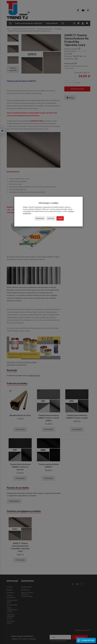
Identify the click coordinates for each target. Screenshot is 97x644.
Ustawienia (40, 218)
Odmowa (51, 218)
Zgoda (60, 218)
